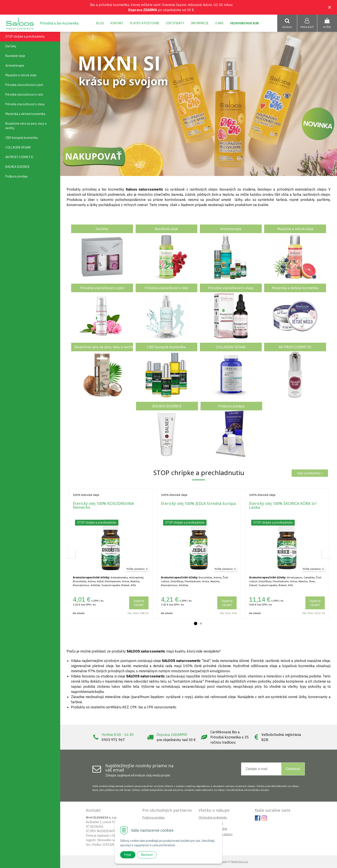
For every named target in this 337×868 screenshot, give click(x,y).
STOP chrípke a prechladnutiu (25, 37)
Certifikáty (175, 23)
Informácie (200, 23)
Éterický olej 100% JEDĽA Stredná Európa (198, 504)
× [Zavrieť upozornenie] (330, 7)
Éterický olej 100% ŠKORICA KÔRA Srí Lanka (283, 506)
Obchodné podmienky (213, 818)
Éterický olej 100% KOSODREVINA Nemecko (103, 506)
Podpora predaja (153, 818)
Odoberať (293, 769)
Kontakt (117, 23)
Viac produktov (310, 473)
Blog (100, 23)
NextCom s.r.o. (240, 862)
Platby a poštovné (145, 23)
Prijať (128, 855)
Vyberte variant (139, 603)
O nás (219, 23)
